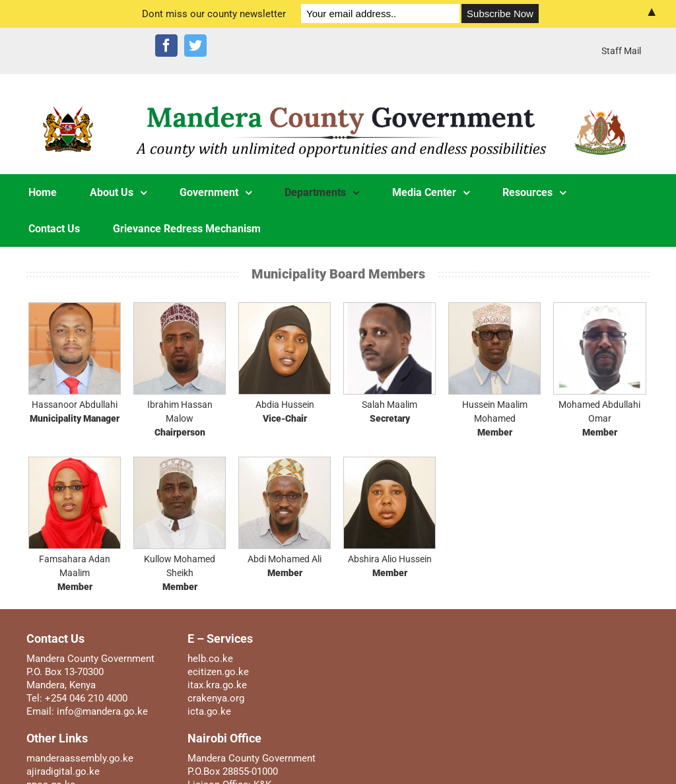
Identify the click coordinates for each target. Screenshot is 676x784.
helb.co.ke (210, 659)
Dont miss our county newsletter (214, 14)
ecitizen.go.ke (218, 672)
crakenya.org (216, 698)
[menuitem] (621, 51)
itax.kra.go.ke (217, 685)
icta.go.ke (209, 711)
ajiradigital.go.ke (63, 771)
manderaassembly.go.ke (80, 758)
